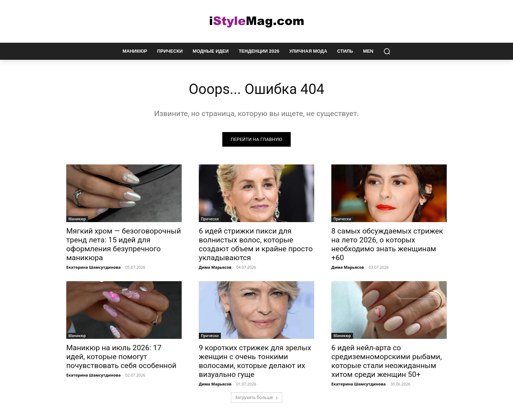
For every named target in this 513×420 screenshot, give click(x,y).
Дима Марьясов (215, 267)
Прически (210, 219)
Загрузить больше (256, 397)
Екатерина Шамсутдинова (94, 267)
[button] (387, 51)
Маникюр (77, 219)
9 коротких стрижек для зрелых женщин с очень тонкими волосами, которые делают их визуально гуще (255, 361)
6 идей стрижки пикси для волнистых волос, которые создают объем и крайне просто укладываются (256, 244)
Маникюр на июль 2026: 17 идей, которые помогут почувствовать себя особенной (121, 357)
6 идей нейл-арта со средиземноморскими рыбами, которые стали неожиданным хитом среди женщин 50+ (387, 361)
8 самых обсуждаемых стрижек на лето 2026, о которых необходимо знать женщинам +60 (387, 244)
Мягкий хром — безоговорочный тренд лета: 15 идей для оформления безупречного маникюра (124, 244)
